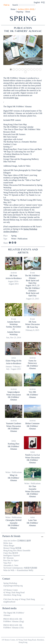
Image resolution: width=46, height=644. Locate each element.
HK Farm (14, 276)
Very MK (33, 392)
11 (40, 69)
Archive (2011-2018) (26, 9)
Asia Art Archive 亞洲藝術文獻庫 (17, 541)
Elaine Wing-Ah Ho (14, 361)
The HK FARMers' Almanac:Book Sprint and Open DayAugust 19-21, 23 (33, 280)
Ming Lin (14, 475)
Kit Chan (32, 486)
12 (26, 72)
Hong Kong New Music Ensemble (17, 551)
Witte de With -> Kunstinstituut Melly (18, 570)
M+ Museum (8, 558)
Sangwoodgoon (14, 392)
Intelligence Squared (11, 555)
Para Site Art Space (11, 560)
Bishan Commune (32, 423)
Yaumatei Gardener (13, 423)
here (17, 98)
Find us (7, 5)
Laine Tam (32, 520)
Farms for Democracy (33, 362)
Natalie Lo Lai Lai (32, 455)
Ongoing (19, 12)
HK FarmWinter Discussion (32, 323)
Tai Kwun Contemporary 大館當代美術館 (20, 568)
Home (13, 9)
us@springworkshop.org (13, 586)
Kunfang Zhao (14, 444)
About (28, 12)
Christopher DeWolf (14, 520)
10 (37, 69)
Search (15, 5)
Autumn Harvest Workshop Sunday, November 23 (14, 326)
